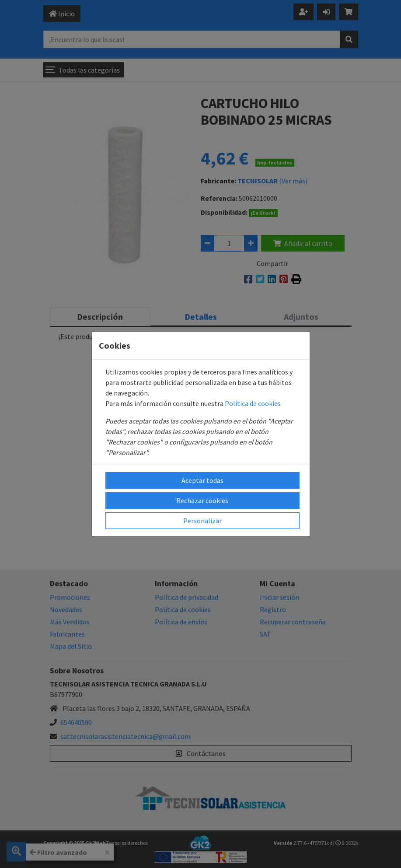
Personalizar (202, 521)
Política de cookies (253, 403)
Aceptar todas (202, 480)
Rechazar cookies (202, 500)
